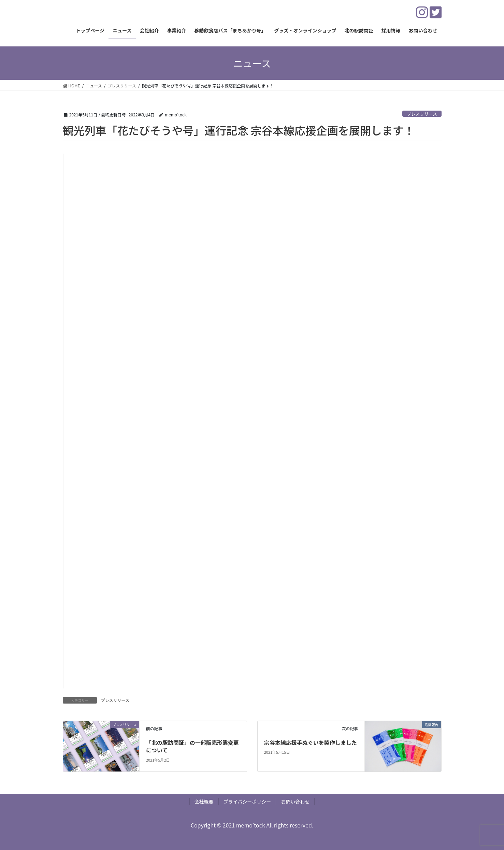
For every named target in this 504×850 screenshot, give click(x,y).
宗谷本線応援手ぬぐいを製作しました (311, 742)
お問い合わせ (295, 802)
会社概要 (204, 802)
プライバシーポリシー (247, 802)
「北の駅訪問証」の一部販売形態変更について (192, 746)
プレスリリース (422, 114)
